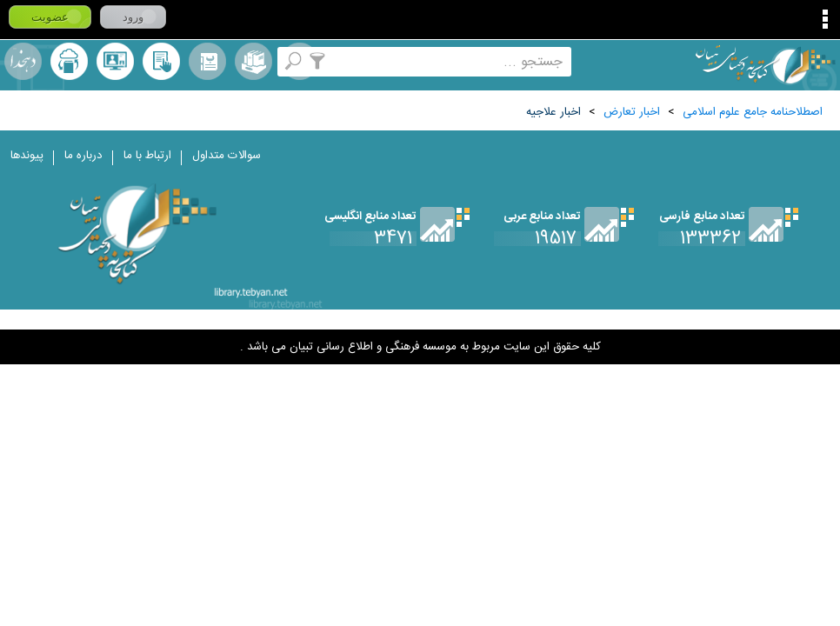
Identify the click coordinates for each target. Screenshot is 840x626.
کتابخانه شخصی (161, 61)
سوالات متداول (227, 156)
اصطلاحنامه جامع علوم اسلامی (753, 112)
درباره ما (83, 156)
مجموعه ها (253, 61)
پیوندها (27, 156)
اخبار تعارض (632, 112)
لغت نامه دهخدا (23, 61)
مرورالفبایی (207, 61)
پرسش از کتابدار (115, 61)
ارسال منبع (69, 61)
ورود (133, 17)
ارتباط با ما (147, 156)
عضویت (50, 17)
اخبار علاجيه (553, 112)
